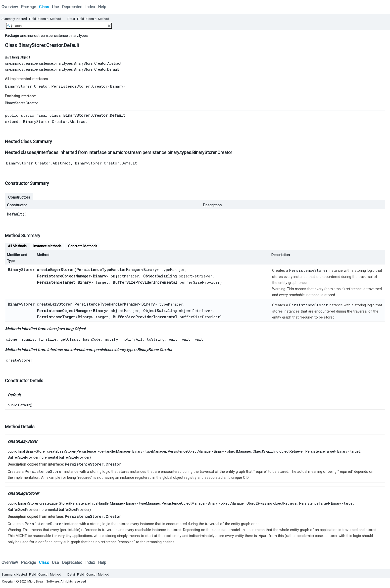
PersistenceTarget (56, 282)
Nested (22, 19)
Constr (43, 19)
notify (111, 339)
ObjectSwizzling (160, 276)
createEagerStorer (55, 269)
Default (15, 214)
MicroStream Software (43, 581)
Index (90, 7)
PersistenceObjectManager (64, 276)
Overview (10, 7)
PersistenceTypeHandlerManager (109, 269)
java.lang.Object (18, 57)
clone (12, 339)
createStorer (19, 360)
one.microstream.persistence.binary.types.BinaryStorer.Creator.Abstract (63, 63)
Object (80, 329)
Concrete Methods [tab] (83, 246)
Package (28, 7)
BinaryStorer (21, 269)
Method (56, 19)
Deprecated (72, 7)
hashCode (92, 339)
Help (102, 7)
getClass (70, 339)
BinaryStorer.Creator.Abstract (55, 121)
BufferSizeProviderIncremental (145, 282)
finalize (48, 339)
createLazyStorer (54, 304)
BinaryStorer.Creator (27, 86)
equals (28, 339)
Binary (117, 86)
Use (55, 7)
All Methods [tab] (17, 246)
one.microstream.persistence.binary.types (54, 36)
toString (156, 339)
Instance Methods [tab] (47, 246)
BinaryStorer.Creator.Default (106, 163)
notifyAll (132, 339)
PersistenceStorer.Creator (79, 86)
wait (173, 339)
